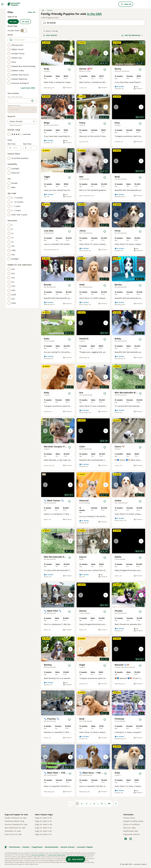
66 (109, 804)
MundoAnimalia (51, 847)
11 (102, 804)
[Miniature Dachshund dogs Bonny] (129, 53)
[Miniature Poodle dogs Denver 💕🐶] (93, 53)
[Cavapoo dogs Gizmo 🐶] (129, 431)
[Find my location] (32, 101)
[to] (31, 148)
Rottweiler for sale (13, 831)
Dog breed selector (132, 834)
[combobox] (19, 101)
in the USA (94, 14)
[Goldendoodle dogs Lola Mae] (58, 215)
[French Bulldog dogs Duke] (58, 323)
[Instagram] (131, 839)
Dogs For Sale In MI (43, 831)
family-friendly (51, 31)
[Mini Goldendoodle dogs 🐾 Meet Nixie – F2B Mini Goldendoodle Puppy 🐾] (58, 757)
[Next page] (116, 804)
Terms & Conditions (132, 824)
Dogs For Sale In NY (43, 821)
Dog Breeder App (131, 831)
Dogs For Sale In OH (44, 824)
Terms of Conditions (38, 855)
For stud (25, 22)
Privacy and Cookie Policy (57, 855)
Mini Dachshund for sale (15, 828)
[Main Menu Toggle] (2, 4)
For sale (13, 22)
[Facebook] (126, 839)
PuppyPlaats (37, 847)
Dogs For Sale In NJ (43, 828)
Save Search (50, 35)
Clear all (31, 12)
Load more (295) (28, 88)
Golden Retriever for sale (16, 818)
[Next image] (70, 53)
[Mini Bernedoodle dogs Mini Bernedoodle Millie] (129, 377)
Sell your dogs (129, 828)
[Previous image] (45, 53)
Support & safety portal (133, 821)
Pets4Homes (15, 847)
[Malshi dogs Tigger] (58, 161)
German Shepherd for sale (16, 824)
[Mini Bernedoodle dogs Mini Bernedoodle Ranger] (58, 541)
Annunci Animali (67, 847)
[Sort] (132, 35)
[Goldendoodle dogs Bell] (93, 161)
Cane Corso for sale (13, 834)
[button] (58, 53)
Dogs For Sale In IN (43, 834)
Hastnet (26, 847)
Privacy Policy (129, 818)
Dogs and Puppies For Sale (16, 815)
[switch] (24, 31)
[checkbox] (9, 45)
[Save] (69, 70)
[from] (16, 148)
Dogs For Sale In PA (43, 818)
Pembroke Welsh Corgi (14, 821)
